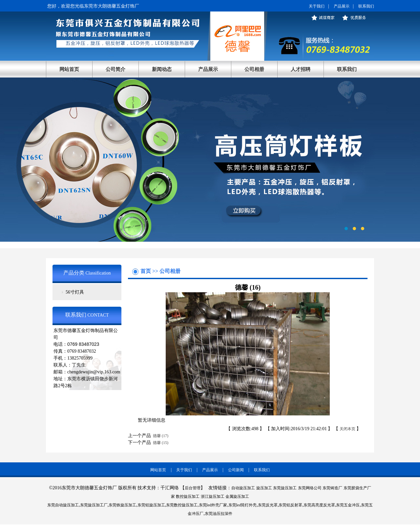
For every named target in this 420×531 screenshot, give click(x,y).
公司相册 (254, 69)
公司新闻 (236, 470)
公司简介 (115, 69)
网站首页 (69, 69)
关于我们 (317, 6)
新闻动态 (162, 69)
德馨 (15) (160, 443)
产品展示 (342, 6)
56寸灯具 (75, 292)
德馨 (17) (160, 436)
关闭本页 (347, 429)
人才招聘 (301, 69)
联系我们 (366, 6)
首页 (146, 271)
